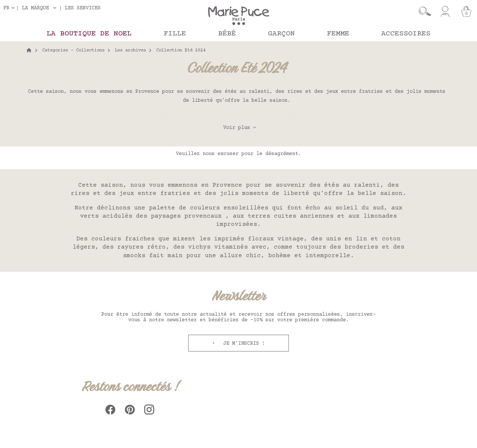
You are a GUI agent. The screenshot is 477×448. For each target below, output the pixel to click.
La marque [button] (35, 8)
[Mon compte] (445, 12)
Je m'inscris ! (243, 344)
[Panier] (466, 12)
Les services (83, 8)
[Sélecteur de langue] (10, 8)
